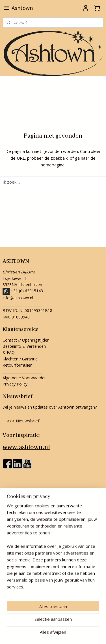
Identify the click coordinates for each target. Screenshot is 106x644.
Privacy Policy (15, 384)
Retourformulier (18, 365)
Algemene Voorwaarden (25, 378)
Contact (10, 340)
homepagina (53, 165)
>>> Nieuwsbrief (23, 421)
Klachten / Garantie (20, 359)
